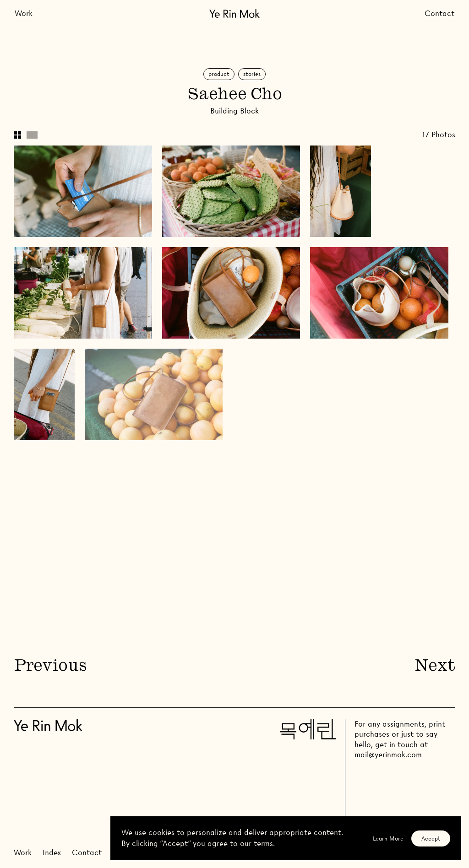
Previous (50, 667)
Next (435, 667)
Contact (439, 13)
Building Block (234, 111)
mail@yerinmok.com (388, 755)
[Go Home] (234, 13)
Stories (252, 74)
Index (52, 853)
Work (24, 13)
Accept (431, 838)
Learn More (388, 838)
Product (219, 74)
